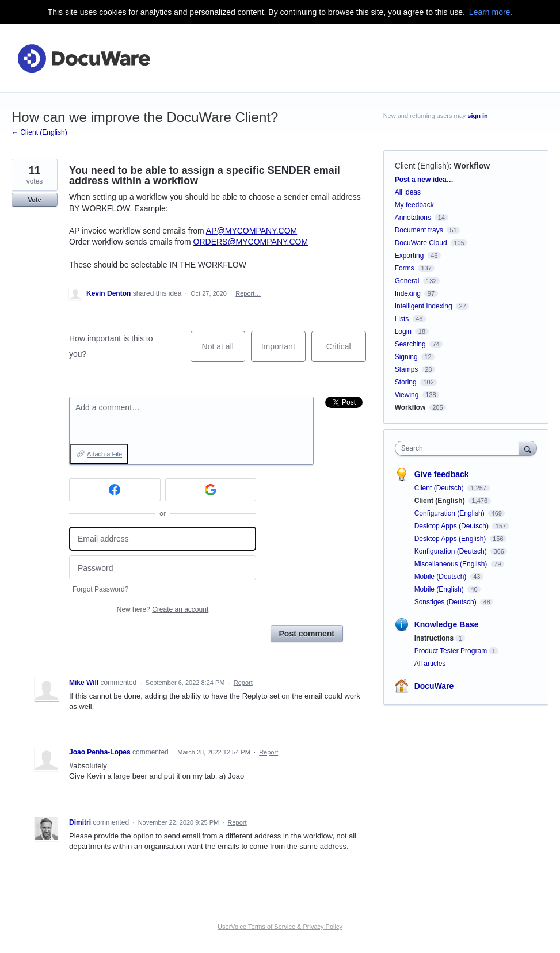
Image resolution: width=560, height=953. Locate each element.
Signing (406, 357)
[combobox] (460, 448)
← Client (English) (39, 132)
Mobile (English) (440, 589)
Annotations (413, 218)
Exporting (409, 256)
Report (243, 683)
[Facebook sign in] (115, 490)
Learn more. (491, 12)
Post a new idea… (424, 180)
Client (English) (422, 166)
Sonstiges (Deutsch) (446, 602)
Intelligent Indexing (424, 306)
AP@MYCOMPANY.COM (252, 231)
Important (283, 352)
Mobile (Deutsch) (441, 577)
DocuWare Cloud (421, 243)
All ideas (408, 192)
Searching (410, 344)
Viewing (407, 395)
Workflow (472, 166)
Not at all (224, 352)
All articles (430, 664)
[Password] (163, 568)
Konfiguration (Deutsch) (452, 551)
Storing (406, 382)
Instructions (434, 638)
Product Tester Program (451, 651)
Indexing (408, 293)
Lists (402, 319)
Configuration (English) (450, 513)
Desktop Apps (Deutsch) (453, 526)
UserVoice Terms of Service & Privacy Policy (280, 927)
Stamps (407, 369)
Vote (34, 200)
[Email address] (163, 539)
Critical (346, 352)
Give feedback (442, 474)
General (407, 281)
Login (403, 331)
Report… (248, 293)
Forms (405, 268)
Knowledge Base (447, 624)
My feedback (414, 205)
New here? (163, 609)
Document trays (419, 230)
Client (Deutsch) (440, 488)
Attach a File (104, 454)
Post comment (307, 634)
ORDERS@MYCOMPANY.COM (251, 242)
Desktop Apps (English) (451, 539)
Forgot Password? (100, 589)
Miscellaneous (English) (452, 564)
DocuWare (434, 686)
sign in (477, 116)
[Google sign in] (211, 490)
